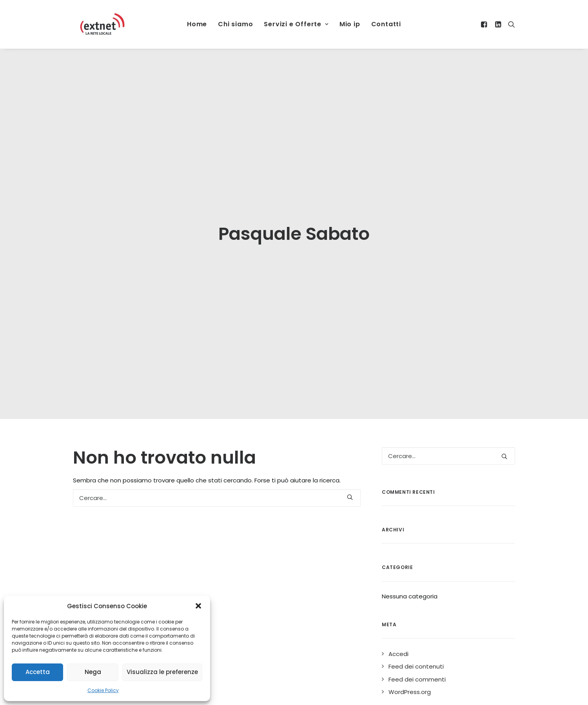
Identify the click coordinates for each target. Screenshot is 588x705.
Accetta (38, 672)
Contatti (386, 24)
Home (197, 24)
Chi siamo (235, 24)
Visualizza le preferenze (162, 672)
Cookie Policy (103, 690)
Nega (93, 672)
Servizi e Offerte (296, 24)
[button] (198, 606)
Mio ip (350, 24)
